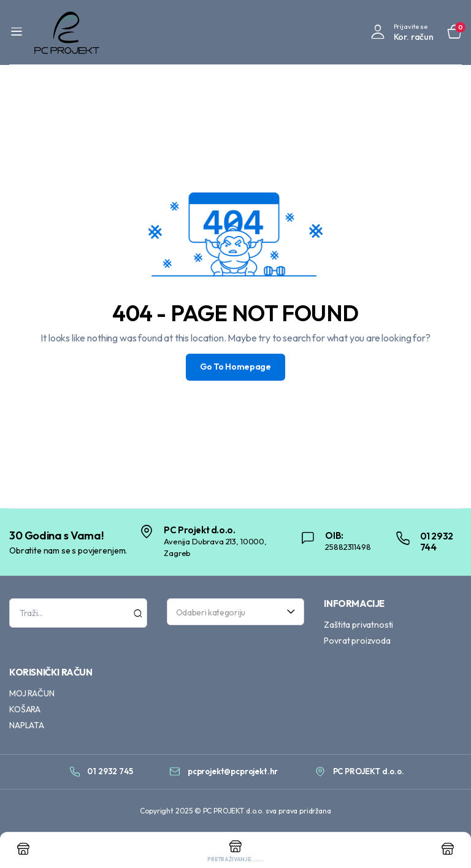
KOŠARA (25, 709)
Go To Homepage (235, 367)
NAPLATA (27, 725)
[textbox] (232, 612)
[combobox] (236, 612)
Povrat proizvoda (357, 641)
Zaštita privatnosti (358, 625)
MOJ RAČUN (32, 693)
